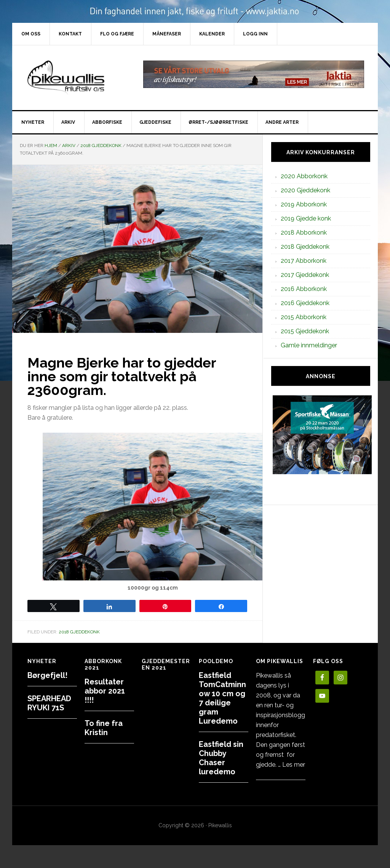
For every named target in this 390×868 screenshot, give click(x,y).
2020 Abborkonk (304, 176)
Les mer (294, 765)
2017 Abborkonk (304, 261)
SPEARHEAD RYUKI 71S (49, 703)
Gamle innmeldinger (309, 345)
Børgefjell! (47, 675)
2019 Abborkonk (304, 204)
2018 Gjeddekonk (79, 632)
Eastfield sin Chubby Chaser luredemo (221, 758)
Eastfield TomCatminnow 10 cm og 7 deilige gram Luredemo (222, 698)
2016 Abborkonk (304, 289)
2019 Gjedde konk (306, 218)
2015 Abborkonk (304, 317)
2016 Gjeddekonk (305, 303)
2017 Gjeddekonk (305, 275)
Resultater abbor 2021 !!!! (105, 691)
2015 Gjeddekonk (305, 331)
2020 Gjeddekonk (305, 190)
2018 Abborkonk (304, 233)
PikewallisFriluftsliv (77, 78)
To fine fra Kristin (104, 728)
